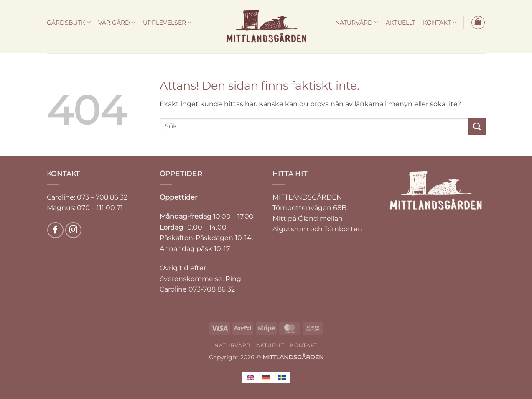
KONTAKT (440, 22)
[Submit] (477, 126)
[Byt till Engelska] (250, 377)
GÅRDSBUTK (69, 22)
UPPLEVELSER (167, 22)
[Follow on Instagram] (73, 230)
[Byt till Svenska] (282, 377)
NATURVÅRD (357, 22)
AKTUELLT (401, 23)
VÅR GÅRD (117, 22)
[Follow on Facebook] (55, 230)
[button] (478, 23)
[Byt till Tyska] (266, 377)
